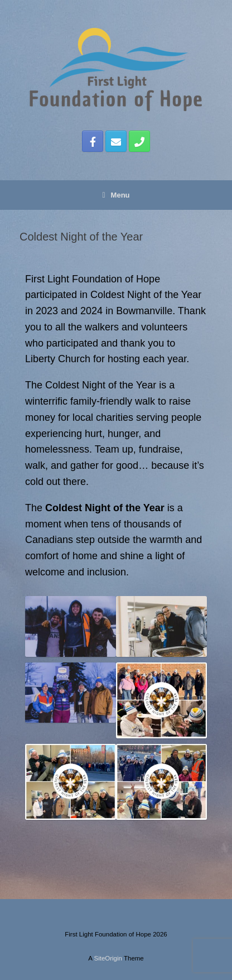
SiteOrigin (108, 958)
